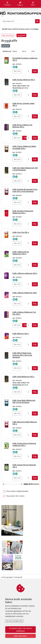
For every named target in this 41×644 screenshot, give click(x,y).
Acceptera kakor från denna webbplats (21, 630)
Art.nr (24, 51)
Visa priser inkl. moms (15, 496)
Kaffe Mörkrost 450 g (21, 334)
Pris (33, 51)
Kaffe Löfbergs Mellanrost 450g (25, 293)
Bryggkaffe (21, 35)
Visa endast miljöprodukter (17, 491)
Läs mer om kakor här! (14, 621)
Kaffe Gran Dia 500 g (21, 232)
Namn (15, 51)
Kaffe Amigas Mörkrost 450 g (24, 80)
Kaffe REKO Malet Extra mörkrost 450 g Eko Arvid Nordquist (22, 355)
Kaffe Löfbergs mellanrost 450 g (25, 273)
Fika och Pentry (8, 35)
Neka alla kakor (21, 636)
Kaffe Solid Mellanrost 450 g (23, 377)
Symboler (6, 46)
